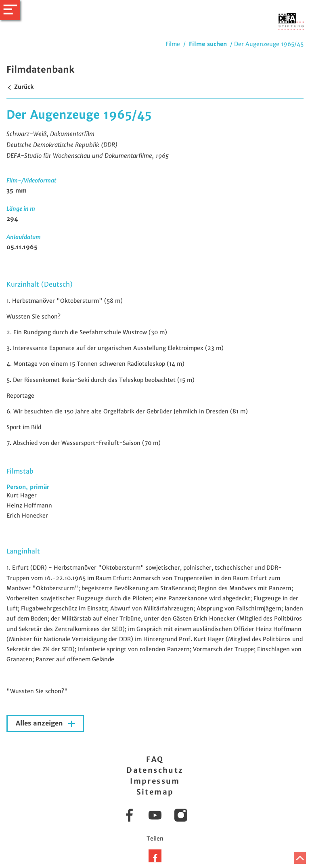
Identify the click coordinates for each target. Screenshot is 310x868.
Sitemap (155, 792)
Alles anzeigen (40, 723)
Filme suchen (208, 44)
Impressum (155, 781)
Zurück (20, 87)
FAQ (155, 759)
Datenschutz (155, 770)
